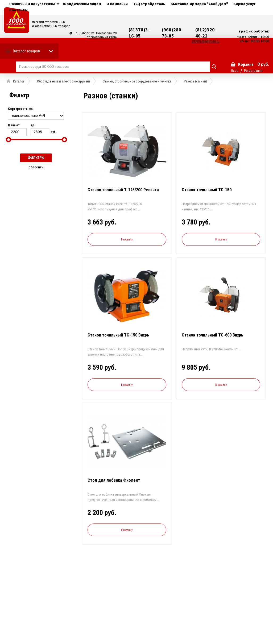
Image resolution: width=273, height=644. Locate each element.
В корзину (127, 240)
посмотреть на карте (102, 37)
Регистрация (253, 71)
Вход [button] (235, 71)
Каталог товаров (27, 51)
